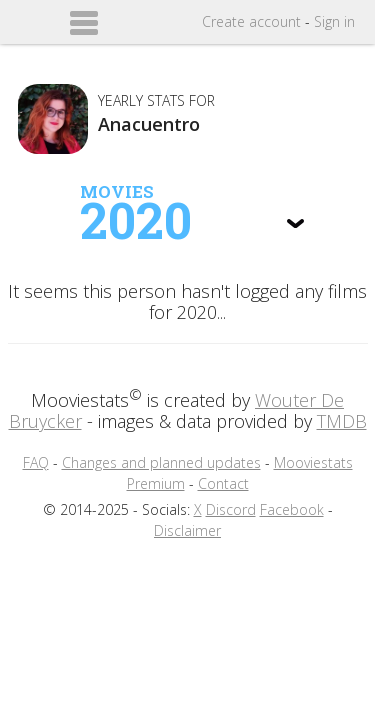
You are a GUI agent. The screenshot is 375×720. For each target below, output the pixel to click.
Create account (251, 21)
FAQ (36, 462)
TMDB (342, 421)
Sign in (334, 21)
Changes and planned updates (161, 462)
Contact (223, 483)
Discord (231, 509)
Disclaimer (187, 530)
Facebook (292, 509)
